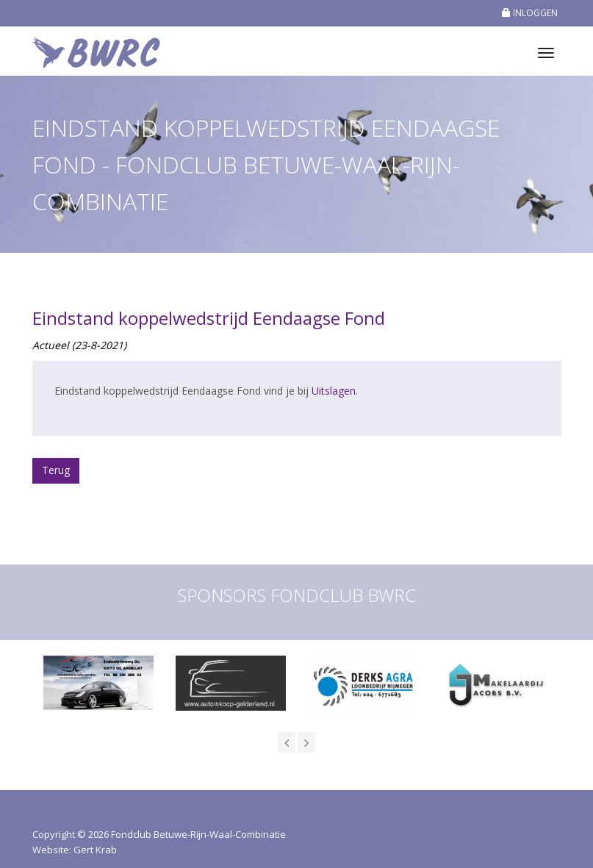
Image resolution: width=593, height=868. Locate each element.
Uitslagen (334, 391)
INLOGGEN (530, 13)
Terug (56, 470)
